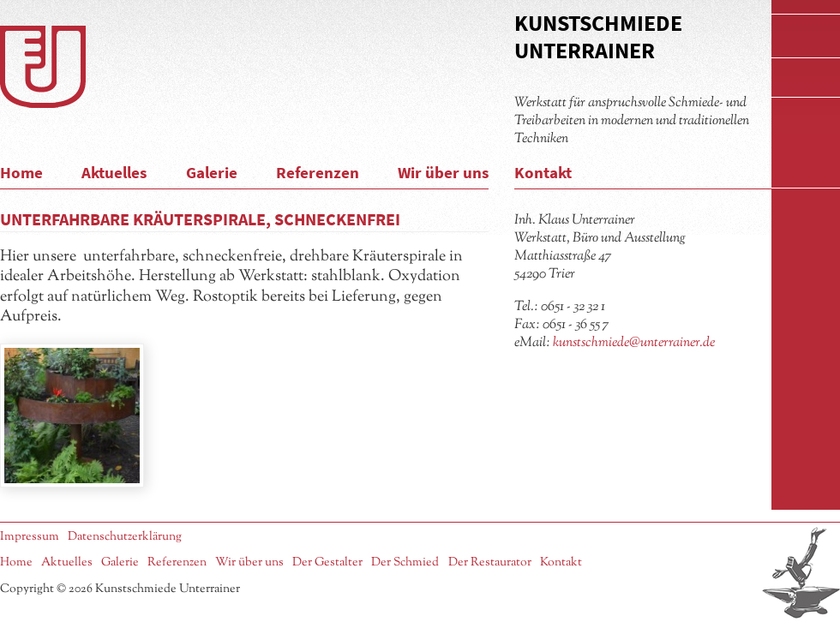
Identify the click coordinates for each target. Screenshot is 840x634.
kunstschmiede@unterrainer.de (634, 343)
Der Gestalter (327, 562)
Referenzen (318, 172)
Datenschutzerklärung (125, 537)
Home (21, 172)
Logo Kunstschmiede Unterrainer (43, 67)
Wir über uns (443, 172)
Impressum (30, 537)
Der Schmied (405, 562)
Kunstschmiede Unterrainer (598, 36)
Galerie (212, 172)
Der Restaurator (490, 562)
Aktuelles (114, 172)
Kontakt (543, 172)
